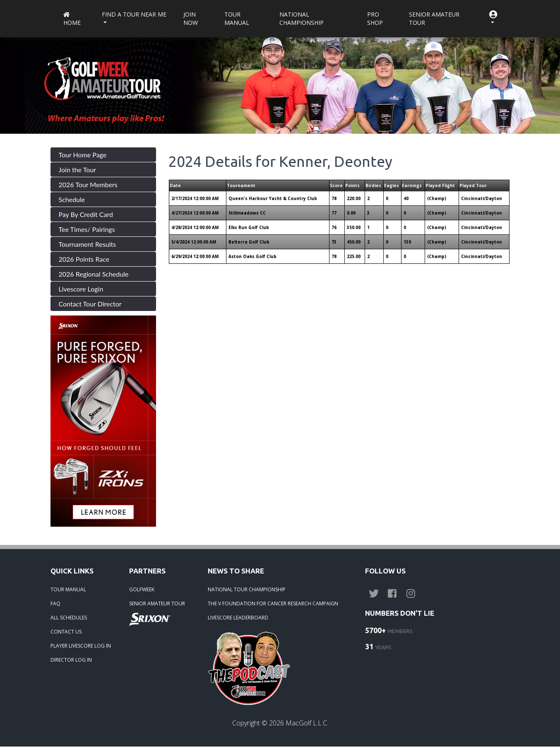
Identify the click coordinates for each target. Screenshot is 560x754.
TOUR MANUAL (68, 589)
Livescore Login (81, 289)
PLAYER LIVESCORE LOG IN (81, 646)
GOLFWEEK (142, 589)
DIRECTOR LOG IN (71, 660)
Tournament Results (88, 244)
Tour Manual (237, 18)
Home (72, 19)
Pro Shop (375, 18)
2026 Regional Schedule (94, 274)
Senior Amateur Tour (434, 18)
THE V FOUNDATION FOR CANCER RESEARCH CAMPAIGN (273, 603)
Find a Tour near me (134, 14)
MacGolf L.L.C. (307, 723)
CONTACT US (66, 632)
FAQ (55, 603)
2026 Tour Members (88, 184)
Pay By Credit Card (86, 214)
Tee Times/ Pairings (87, 229)
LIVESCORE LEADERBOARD (238, 618)
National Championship (302, 18)
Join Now (191, 18)
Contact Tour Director (90, 304)
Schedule (72, 199)
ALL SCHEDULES (69, 618)
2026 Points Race (84, 259)
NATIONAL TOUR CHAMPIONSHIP (247, 589)
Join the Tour (77, 170)
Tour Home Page (83, 155)
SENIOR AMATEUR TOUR (157, 603)
